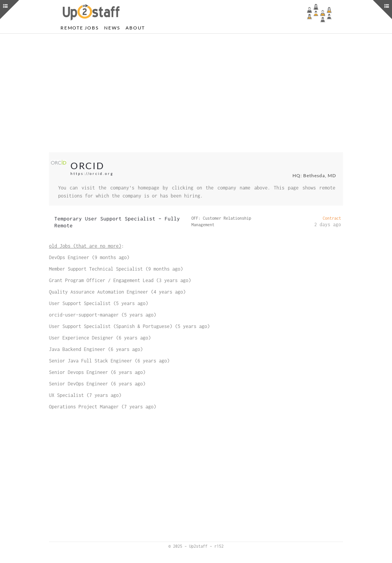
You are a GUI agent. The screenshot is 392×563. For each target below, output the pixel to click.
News (112, 28)
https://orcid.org (92, 174)
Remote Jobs (79, 28)
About (135, 28)
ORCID (87, 166)
